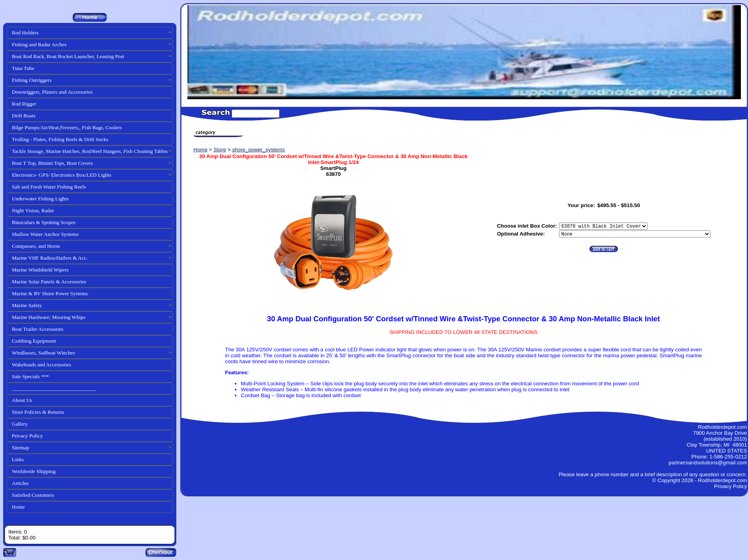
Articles (20, 483)
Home (18, 507)
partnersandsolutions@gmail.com (708, 463)
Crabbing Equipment (34, 341)
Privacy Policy (27, 436)
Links (18, 459)
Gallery (20, 424)
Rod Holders (25, 33)
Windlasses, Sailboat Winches (43, 353)
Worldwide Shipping (34, 471)
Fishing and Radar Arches (39, 44)
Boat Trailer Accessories (38, 329)
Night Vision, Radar (33, 210)
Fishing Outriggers (32, 80)
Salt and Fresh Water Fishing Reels (49, 187)
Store (220, 150)
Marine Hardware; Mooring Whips (49, 317)
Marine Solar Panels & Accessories (49, 282)
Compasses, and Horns (36, 246)
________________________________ (54, 388)
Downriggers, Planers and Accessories (52, 92)
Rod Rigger (24, 104)
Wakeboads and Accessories (42, 365)
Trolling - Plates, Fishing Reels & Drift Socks (60, 139)
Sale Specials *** (30, 376)
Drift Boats (24, 116)
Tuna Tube (23, 68)
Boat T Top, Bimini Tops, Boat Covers (52, 163)
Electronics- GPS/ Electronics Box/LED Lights (62, 175)
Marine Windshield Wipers (40, 270)
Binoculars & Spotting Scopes (44, 222)
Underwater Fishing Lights (40, 199)
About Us (22, 400)
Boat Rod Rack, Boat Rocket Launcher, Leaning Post (68, 56)
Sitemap (21, 448)
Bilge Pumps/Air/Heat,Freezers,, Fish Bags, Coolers (67, 127)
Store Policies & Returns (38, 412)
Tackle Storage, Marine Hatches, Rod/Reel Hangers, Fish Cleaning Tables (90, 151)
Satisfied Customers (33, 495)
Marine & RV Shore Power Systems (50, 293)
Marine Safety (27, 305)
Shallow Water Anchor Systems (45, 234)
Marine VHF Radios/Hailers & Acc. (50, 258)
